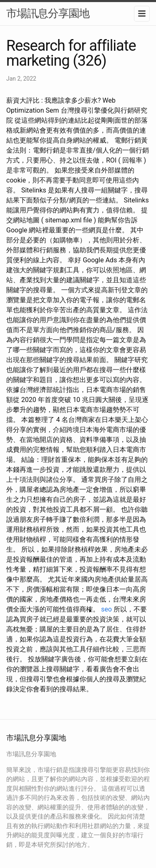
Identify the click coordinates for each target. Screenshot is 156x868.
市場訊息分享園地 (48, 13)
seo (106, 609)
